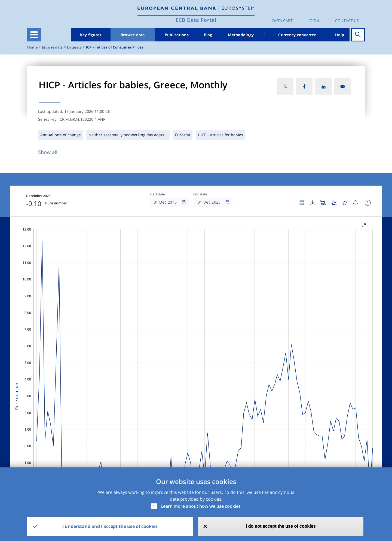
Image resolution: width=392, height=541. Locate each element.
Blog (208, 35)
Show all (48, 152)
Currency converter (297, 35)
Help (340, 35)
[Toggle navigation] (34, 35)
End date (200, 194)
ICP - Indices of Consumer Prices (115, 47)
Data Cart (282, 21)
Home (32, 47)
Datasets (74, 47)
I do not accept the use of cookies (281, 526)
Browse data (133, 35)
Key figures (91, 35)
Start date (157, 194)
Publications (177, 35)
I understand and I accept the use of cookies (110, 526)
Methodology (241, 35)
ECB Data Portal (196, 20)
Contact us (347, 21)
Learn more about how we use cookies (201, 506)
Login (313, 21)
